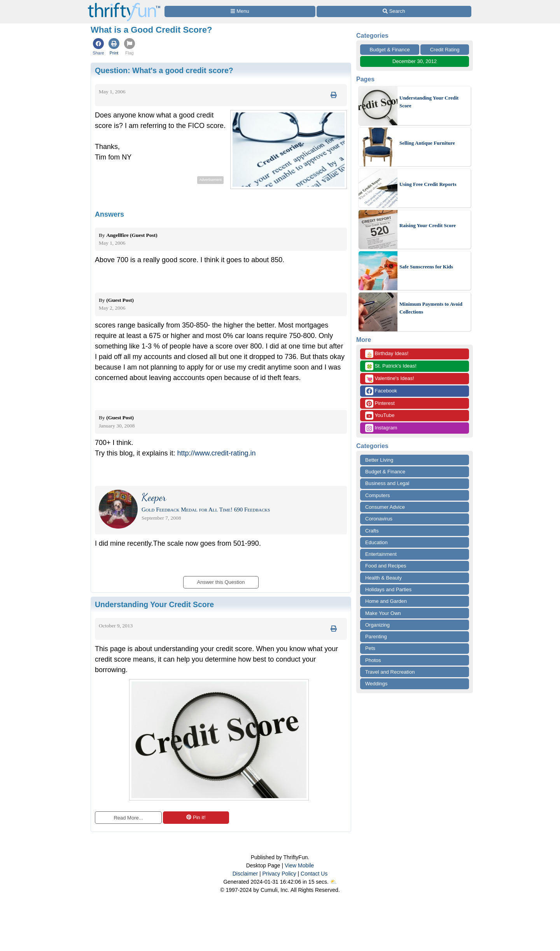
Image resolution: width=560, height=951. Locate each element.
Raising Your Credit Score (428, 225)
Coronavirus (379, 519)
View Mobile (299, 865)
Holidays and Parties (388, 589)
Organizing (377, 625)
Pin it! (196, 817)
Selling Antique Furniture (427, 143)
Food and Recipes (386, 566)
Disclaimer (245, 874)
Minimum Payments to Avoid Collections (431, 308)
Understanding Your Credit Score (429, 102)
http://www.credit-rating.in (216, 453)
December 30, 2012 (415, 61)
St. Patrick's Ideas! (391, 366)
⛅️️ (333, 882)
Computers (378, 495)
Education (376, 542)
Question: (164, 70)
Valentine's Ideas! (390, 379)
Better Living (379, 460)
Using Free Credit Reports (428, 184)
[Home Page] (124, 4)
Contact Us (314, 874)
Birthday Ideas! (387, 354)
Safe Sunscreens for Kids (426, 267)
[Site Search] (394, 11)
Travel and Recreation (390, 672)
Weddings (376, 684)
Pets (370, 648)
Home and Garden (386, 601)
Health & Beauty (383, 578)
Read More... (128, 818)
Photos (373, 660)
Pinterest (380, 404)
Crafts (372, 531)
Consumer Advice (385, 507)
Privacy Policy (279, 874)
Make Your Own (383, 613)
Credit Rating (445, 50)
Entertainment (381, 554)
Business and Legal (387, 483)
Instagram (381, 428)
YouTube (380, 416)
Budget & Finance (389, 50)
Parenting (376, 637)
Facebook (381, 391)
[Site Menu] (240, 11)
